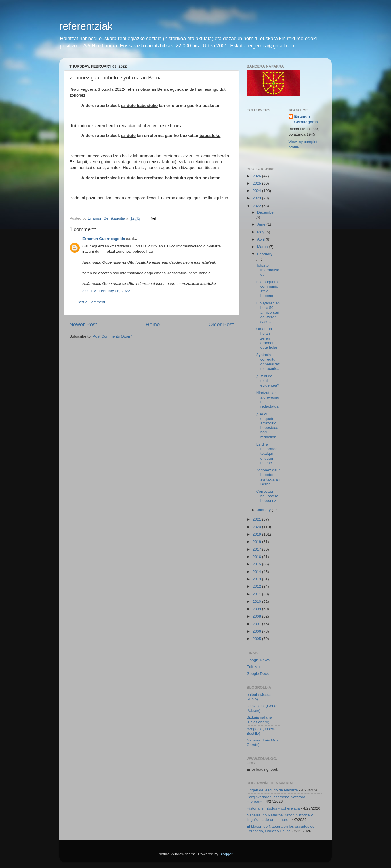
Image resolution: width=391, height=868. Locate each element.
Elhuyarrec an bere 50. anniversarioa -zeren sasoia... (268, 312)
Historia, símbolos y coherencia (273, 808)
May (261, 232)
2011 (257, 594)
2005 (257, 639)
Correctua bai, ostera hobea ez (267, 496)
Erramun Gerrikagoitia (306, 119)
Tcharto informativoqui (268, 270)
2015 (257, 564)
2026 (257, 176)
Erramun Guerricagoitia (104, 239)
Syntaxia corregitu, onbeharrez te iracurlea (268, 362)
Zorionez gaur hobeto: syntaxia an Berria (268, 477)
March (263, 247)
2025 (257, 183)
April (261, 239)
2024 (257, 191)
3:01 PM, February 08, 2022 (106, 291)
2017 (257, 549)
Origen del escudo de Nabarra (272, 790)
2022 (257, 206)
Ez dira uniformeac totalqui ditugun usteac (268, 454)
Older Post (221, 324)
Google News (258, 660)
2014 (257, 572)
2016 (257, 557)
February (265, 254)
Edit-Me (253, 667)
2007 (257, 624)
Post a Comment (91, 302)
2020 (257, 527)
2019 (257, 534)
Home (153, 324)
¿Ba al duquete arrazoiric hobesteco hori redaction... (268, 425)
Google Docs (258, 674)
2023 (257, 198)
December (266, 212)
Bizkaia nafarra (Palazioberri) (259, 720)
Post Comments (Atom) (113, 336)
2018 (257, 542)
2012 (257, 586)
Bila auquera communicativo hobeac (267, 289)
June (262, 224)
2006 (257, 631)
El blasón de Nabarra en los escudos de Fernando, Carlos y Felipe (280, 829)
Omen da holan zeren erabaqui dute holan (267, 338)
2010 (257, 602)
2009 (257, 609)
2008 (257, 616)
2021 (257, 519)
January (264, 510)
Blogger (226, 854)
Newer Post (83, 324)
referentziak (86, 26)
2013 (257, 579)
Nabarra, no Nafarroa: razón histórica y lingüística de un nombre (280, 817)
